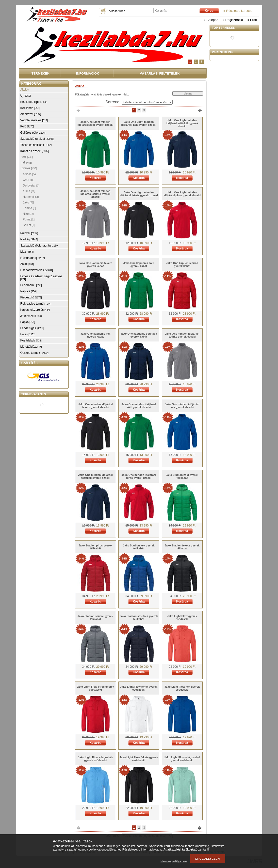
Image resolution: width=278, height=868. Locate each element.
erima (29, 191)
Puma (29, 219)
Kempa (29, 208)
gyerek (117, 94)
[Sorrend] (147, 102)
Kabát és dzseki (101, 94)
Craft (29, 180)
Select (29, 225)
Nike (28, 214)
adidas (30, 174)
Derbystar (31, 186)
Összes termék (35, 353)
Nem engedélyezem (174, 861)
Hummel (31, 197)
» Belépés (211, 20)
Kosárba (95, 178)
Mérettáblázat (31, 347)
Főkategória (82, 94)
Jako (28, 202)
